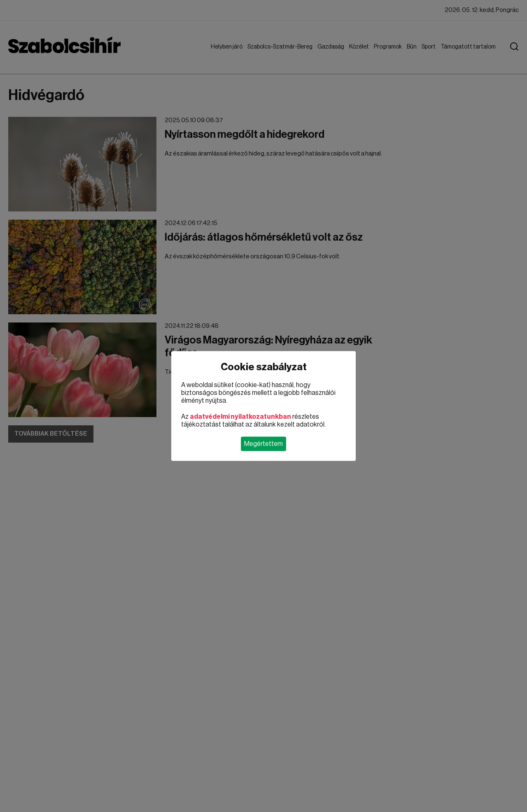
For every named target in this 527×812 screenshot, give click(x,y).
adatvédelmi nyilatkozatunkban (240, 417)
